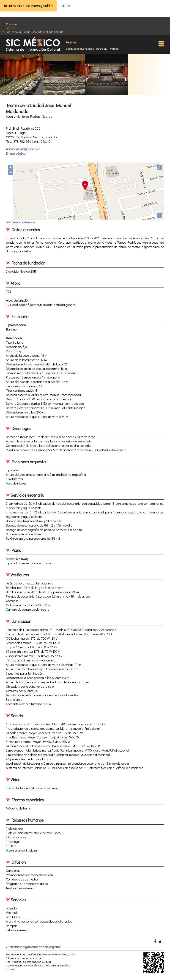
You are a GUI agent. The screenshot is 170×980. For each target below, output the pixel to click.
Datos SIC (102, 48)
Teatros (11, 28)
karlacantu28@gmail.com (23, 149)
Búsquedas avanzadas (80, 48)
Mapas (114, 48)
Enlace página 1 (17, 153)
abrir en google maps (21, 222)
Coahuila (11, 24)
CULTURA (64, 6)
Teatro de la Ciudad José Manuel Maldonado (35, 32)
